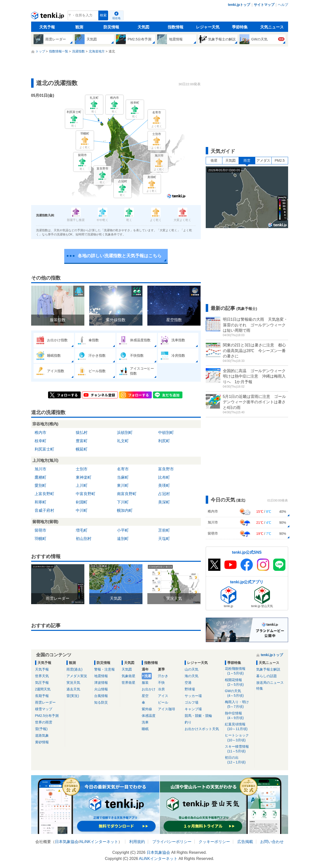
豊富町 (82, 441)
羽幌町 (40, 539)
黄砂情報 (42, 742)
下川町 (123, 502)
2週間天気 (43, 689)
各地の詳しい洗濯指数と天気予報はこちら (120, 256)
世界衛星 (128, 683)
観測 (79, 27)
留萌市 (40, 530)
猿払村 (82, 433)
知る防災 (101, 702)
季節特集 (240, 27)
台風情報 (101, 696)
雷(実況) (73, 696)
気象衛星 (128, 676)
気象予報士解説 (268, 669)
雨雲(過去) (74, 669)
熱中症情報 (239, 716)
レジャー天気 (208, 27)
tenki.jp (48, 17)
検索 (103, 15)
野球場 (190, 689)
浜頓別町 (125, 433)
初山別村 (84, 539)
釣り (188, 722)
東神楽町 (84, 477)
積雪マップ (44, 709)
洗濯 (148, 676)
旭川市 (40, 469)
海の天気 (191, 676)
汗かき (163, 676)
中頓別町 (166, 433)
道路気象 (42, 735)
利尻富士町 (44, 449)
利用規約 (137, 842)
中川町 (82, 510)
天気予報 (47, 27)
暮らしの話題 (267, 676)
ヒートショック (239, 738)
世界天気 (42, 676)
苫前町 (164, 530)
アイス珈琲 (166, 709)
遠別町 (123, 539)
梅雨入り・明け (239, 704)
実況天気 (73, 683)
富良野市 (166, 469)
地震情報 (101, 676)
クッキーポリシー (214, 842)
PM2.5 (280, 160)
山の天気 (191, 669)
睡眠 (145, 729)
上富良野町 (44, 494)
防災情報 (111, 27)
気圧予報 (42, 683)
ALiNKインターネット (99, 842)
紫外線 (147, 709)
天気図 (143, 27)
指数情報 (176, 27)
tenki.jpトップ (239, 5)
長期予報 (42, 696)
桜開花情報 (239, 682)
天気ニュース (272, 27)
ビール (163, 702)
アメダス (263, 160)
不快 (161, 683)
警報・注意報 (104, 669)
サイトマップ (264, 5)
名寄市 (123, 469)
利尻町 (164, 441)
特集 (260, 688)
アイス (163, 696)
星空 (145, 696)
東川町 (123, 485)
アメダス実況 (77, 676)
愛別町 (40, 485)
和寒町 (40, 502)
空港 (188, 683)
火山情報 (101, 689)
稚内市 (40, 433)
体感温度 (149, 716)
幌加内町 (125, 510)
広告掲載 (245, 842)
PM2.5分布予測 (47, 716)
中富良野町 (86, 494)
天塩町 (164, 539)
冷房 (161, 689)
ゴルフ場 (191, 702)
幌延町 (82, 449)
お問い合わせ (272, 842)
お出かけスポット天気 (202, 729)
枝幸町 (40, 441)
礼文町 (123, 441)
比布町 (164, 477)
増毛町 (82, 530)
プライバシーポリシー (172, 842)
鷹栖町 (40, 477)
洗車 (145, 722)
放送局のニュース (270, 683)
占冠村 (164, 494)
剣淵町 (82, 502)
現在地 (116, 18)
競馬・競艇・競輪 (198, 716)
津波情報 (101, 683)
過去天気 (73, 689)
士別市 (82, 469)
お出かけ (149, 689)
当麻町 (123, 477)
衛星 (214, 160)
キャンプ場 (193, 709)
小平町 (123, 530)
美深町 (164, 502)
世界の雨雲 (44, 722)
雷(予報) (41, 729)
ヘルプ (283, 5)
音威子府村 (44, 510)
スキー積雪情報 (239, 749)
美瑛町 (164, 485)
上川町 (82, 485)
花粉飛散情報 (239, 671)
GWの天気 (239, 693)
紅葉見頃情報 (239, 727)
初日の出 (239, 760)
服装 (145, 683)
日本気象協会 (67, 842)
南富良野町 (127, 494)
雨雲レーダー (45, 702)
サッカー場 (193, 696)
